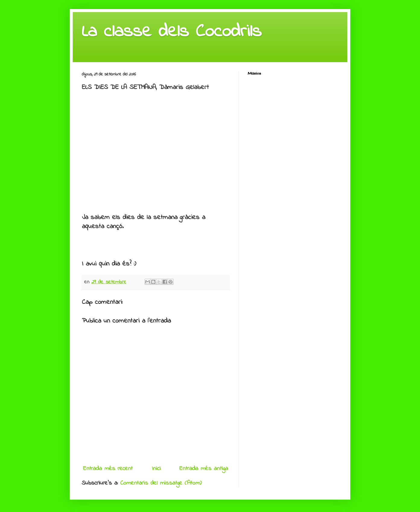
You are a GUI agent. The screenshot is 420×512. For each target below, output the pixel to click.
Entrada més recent (108, 469)
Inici (156, 469)
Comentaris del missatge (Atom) (161, 483)
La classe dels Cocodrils (172, 32)
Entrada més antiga (204, 469)
